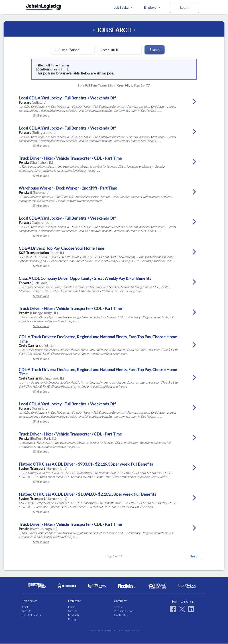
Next (188, 556)
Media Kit (74, 615)
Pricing (72, 619)
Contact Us (121, 615)
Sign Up (27, 611)
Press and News (124, 611)
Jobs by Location (32, 615)
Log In (185, 7)
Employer (152, 7)
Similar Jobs (41, 116)
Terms (118, 607)
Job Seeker (123, 7)
